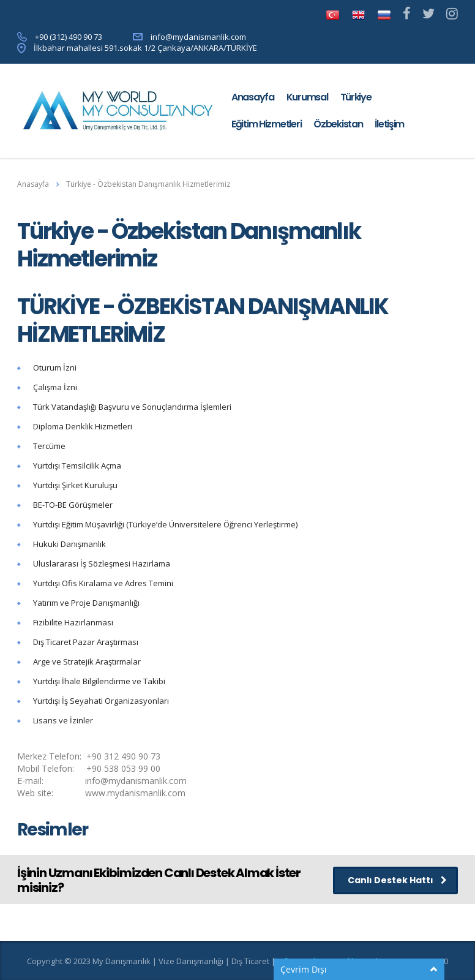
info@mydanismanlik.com (198, 37)
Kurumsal (307, 97)
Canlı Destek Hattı (397, 880)
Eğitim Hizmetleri (266, 124)
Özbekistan (338, 124)
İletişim (389, 124)
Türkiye (356, 97)
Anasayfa (253, 97)
